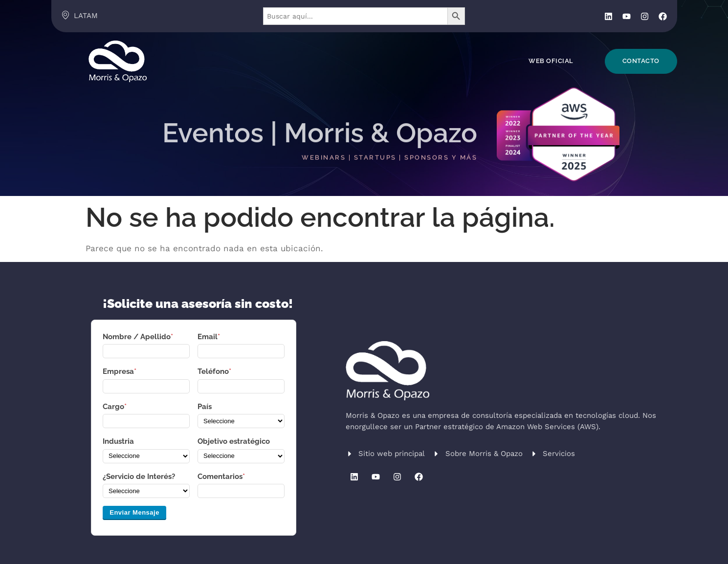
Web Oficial (551, 61)
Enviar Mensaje (134, 512)
